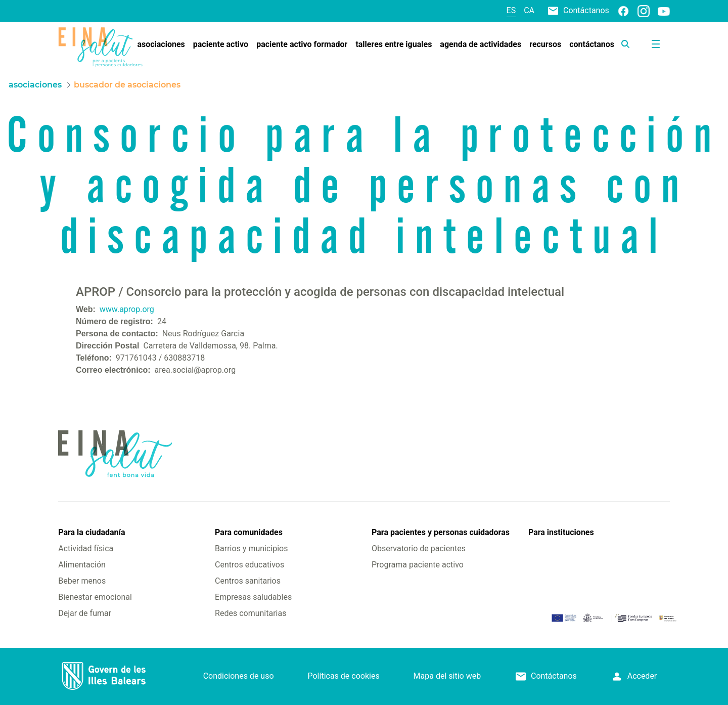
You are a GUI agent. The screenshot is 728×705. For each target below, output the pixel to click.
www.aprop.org (127, 309)
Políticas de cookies (343, 676)
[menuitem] (161, 45)
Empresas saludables (253, 597)
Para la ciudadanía (92, 532)
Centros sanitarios (248, 581)
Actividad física (86, 548)
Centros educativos (249, 565)
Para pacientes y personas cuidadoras (441, 532)
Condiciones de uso (239, 676)
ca (529, 10)
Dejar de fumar (85, 613)
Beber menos (82, 581)
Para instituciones (561, 532)
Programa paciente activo (418, 565)
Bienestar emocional (95, 597)
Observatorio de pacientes (419, 548)
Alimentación (82, 565)
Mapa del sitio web (447, 676)
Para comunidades (249, 532)
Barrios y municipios (251, 548)
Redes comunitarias (251, 613)
